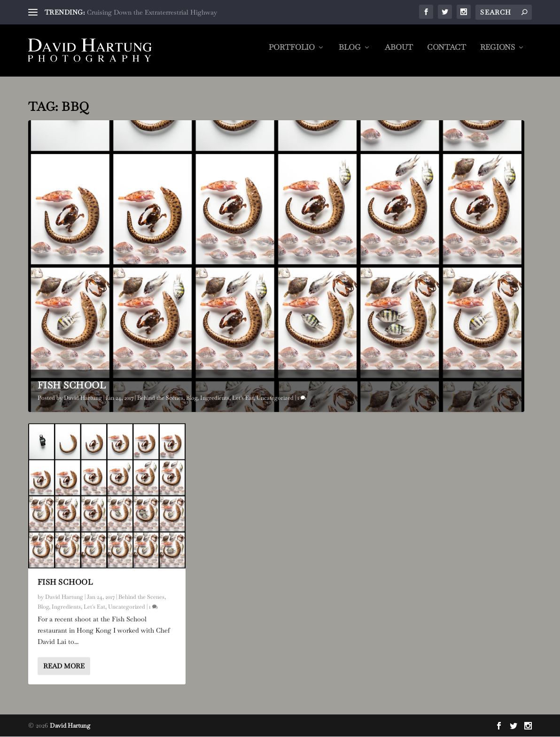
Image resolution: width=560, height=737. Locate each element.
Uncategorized (275, 398)
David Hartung (83, 398)
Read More (64, 666)
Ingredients (215, 398)
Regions (498, 54)
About (399, 54)
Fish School (72, 386)
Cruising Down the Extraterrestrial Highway (152, 12)
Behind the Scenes (160, 398)
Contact (447, 54)
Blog (350, 54)
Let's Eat (243, 398)
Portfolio (292, 54)
